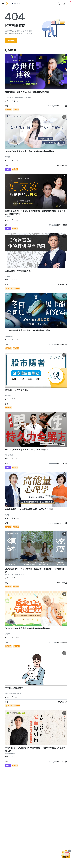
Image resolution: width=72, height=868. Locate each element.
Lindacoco (9, 336)
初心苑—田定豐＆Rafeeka (15, 574)
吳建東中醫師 (10, 753)
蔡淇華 (7, 217)
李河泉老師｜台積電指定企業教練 (18, 97)
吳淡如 (7, 515)
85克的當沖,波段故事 (13, 694)
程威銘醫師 (9, 455)
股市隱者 (8, 396)
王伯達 (7, 276)
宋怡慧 (7, 157)
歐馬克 (7, 634)
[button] (3, 3)
